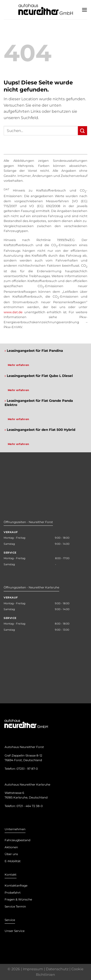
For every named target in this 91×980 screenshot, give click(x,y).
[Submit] (83, 131)
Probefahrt (13, 893)
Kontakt (11, 874)
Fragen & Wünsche (18, 899)
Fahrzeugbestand (17, 840)
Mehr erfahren (18, 365)
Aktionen (11, 847)
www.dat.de (13, 312)
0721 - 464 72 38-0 (30, 806)
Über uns (11, 854)
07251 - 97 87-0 (27, 769)
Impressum (33, 969)
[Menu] (84, 10)
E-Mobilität (13, 861)
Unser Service (15, 931)
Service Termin (15, 906)
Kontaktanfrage (16, 885)
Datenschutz (57, 969)
